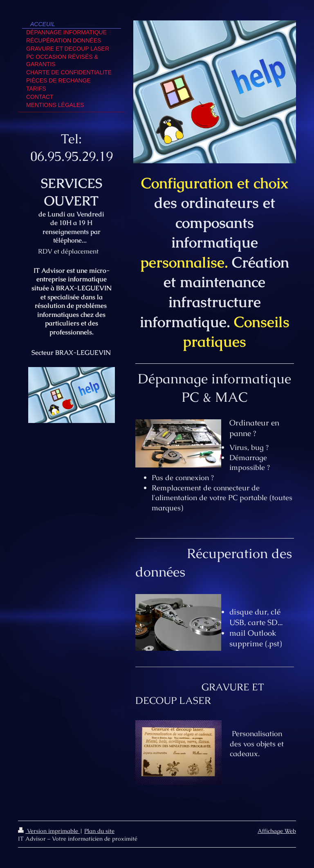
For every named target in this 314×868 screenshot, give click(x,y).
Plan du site (99, 831)
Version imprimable (49, 831)
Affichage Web (277, 831)
